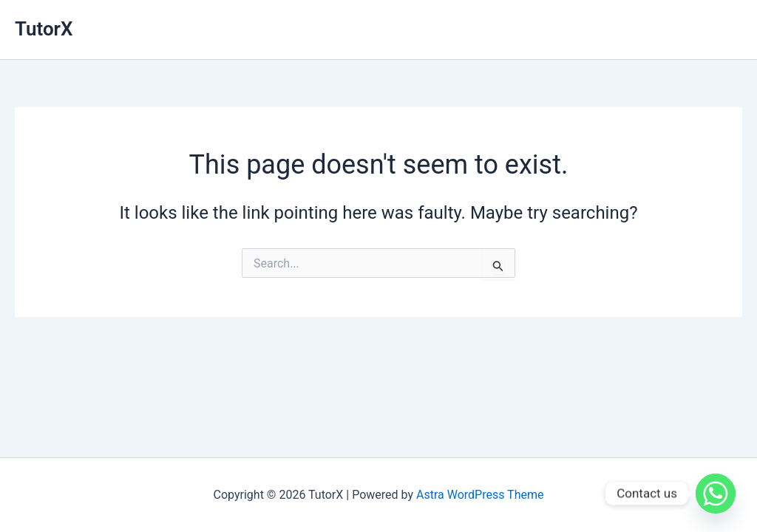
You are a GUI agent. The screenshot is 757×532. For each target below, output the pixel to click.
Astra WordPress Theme (480, 495)
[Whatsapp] (716, 494)
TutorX (44, 29)
